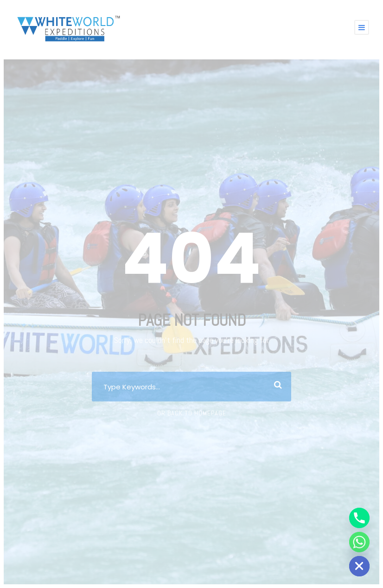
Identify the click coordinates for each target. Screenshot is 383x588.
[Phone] (359, 518)
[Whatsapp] (359, 542)
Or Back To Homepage (192, 413)
